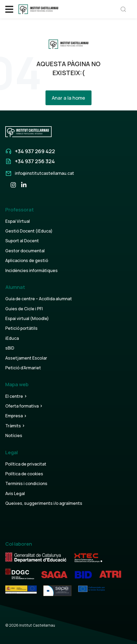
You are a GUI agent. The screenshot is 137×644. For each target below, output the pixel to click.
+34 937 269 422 (35, 151)
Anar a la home (68, 98)
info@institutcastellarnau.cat (44, 173)
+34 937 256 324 (35, 161)
